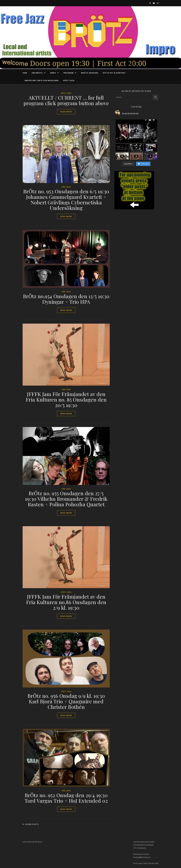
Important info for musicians (42, 80)
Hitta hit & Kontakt (114, 73)
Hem (25, 73)
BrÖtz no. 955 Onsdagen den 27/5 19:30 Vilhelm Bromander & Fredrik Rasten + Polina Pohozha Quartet (66, 499)
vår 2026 (66, 187)
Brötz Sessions (90, 73)
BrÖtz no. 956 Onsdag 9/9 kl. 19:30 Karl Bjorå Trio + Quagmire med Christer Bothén (66, 701)
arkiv (53, 73)
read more (66, 112)
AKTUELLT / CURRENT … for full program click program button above (66, 100)
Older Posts (31, 824)
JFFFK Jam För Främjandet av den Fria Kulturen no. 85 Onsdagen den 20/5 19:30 (66, 399)
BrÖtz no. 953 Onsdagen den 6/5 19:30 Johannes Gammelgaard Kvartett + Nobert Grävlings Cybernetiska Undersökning (66, 200)
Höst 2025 (66, 93)
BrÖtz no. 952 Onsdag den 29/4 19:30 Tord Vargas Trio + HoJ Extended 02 (66, 798)
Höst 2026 (69, 80)
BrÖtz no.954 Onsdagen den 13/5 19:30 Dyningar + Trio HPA (66, 299)
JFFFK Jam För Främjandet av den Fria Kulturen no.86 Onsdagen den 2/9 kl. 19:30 (66, 602)
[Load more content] (129, 164)
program (69, 73)
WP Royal (38, 842)
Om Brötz (37, 73)
